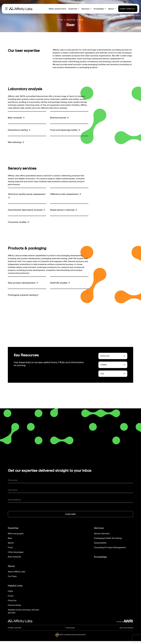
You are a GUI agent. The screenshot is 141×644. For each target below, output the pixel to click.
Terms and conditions (126, 631)
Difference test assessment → (66, 194)
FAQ (113, 377)
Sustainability (100, 546)
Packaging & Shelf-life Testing (108, 542)
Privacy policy (70, 631)
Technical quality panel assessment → (21, 196)
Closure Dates (14, 609)
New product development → (24, 286)
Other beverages (16, 555)
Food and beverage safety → (66, 130)
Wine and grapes (16, 537)
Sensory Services (102, 537)
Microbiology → (17, 142)
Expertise (74, 9)
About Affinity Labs (17, 575)
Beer (81, 20)
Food (10, 551)
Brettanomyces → (60, 117)
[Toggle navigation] (6, 9)
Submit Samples (128, 9)
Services (86, 9)
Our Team (12, 580)
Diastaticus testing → (20, 130)
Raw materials (14, 560)
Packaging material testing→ (24, 298)
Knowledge (100, 9)
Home (60, 20)
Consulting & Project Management (110, 551)
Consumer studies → (19, 225)
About (112, 9)
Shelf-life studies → (61, 286)
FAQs (131, 2)
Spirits (11, 546)
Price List (113, 360)
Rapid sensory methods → (65, 210)
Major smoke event (57, 9)
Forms (113, 368)
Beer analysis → (17, 117)
